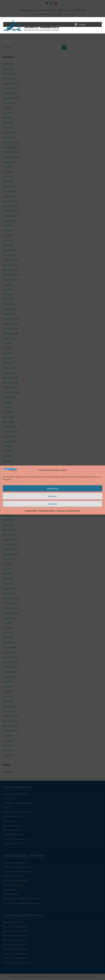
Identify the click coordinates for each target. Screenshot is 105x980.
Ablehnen (53, 496)
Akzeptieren (52, 488)
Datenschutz (80, 477)
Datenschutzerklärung (47, 511)
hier (95, 477)
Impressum (7, 479)
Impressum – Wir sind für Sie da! (68, 511)
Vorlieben (52, 504)
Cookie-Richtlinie (31, 511)
